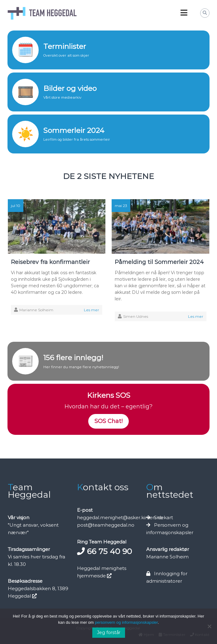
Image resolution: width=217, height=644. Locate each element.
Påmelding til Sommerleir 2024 (159, 262)
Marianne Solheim (36, 310)
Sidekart (164, 517)
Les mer (92, 310)
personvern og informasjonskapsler (126, 622)
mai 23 (121, 206)
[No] (209, 626)
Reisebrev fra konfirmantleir (50, 262)
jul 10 (16, 206)
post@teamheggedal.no (106, 525)
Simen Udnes (136, 316)
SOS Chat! (109, 421)
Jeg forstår (109, 632)
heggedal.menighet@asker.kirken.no (120, 517)
